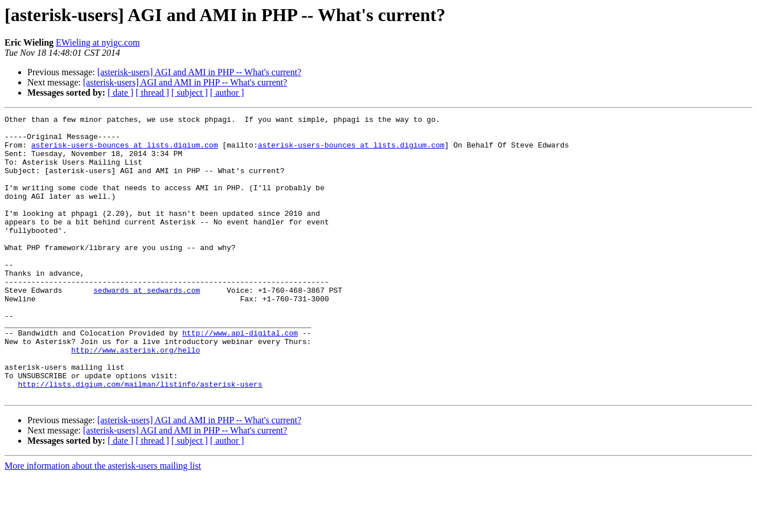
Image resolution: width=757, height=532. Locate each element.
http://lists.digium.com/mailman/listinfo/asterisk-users (140, 439)
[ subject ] (190, 93)
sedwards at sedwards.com (147, 326)
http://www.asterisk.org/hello (136, 398)
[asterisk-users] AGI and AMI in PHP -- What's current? (199, 72)
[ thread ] (152, 93)
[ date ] (120, 93)
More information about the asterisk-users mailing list (103, 522)
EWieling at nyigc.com (98, 42)
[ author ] (227, 93)
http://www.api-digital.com (240, 377)
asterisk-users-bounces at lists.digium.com (125, 152)
